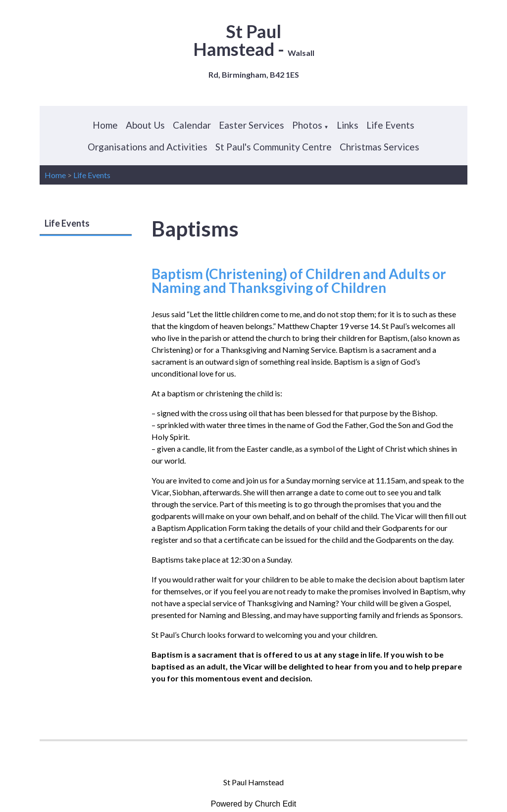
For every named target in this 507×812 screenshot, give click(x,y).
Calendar (192, 125)
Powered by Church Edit (254, 804)
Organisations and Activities (148, 147)
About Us (145, 125)
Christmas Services (380, 147)
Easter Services (252, 125)
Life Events (390, 125)
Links (348, 125)
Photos (307, 125)
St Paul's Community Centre (274, 147)
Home (105, 125)
